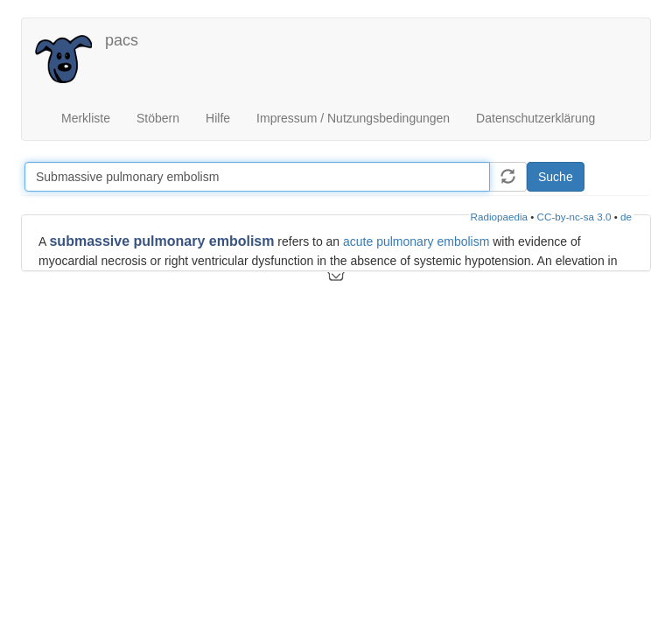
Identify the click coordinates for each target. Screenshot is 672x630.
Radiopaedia (499, 217)
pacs (122, 40)
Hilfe (218, 118)
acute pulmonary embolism (416, 241)
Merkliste (86, 118)
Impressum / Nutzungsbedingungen (353, 118)
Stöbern (158, 118)
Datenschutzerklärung (535, 118)
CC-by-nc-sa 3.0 (574, 217)
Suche (556, 177)
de (626, 217)
